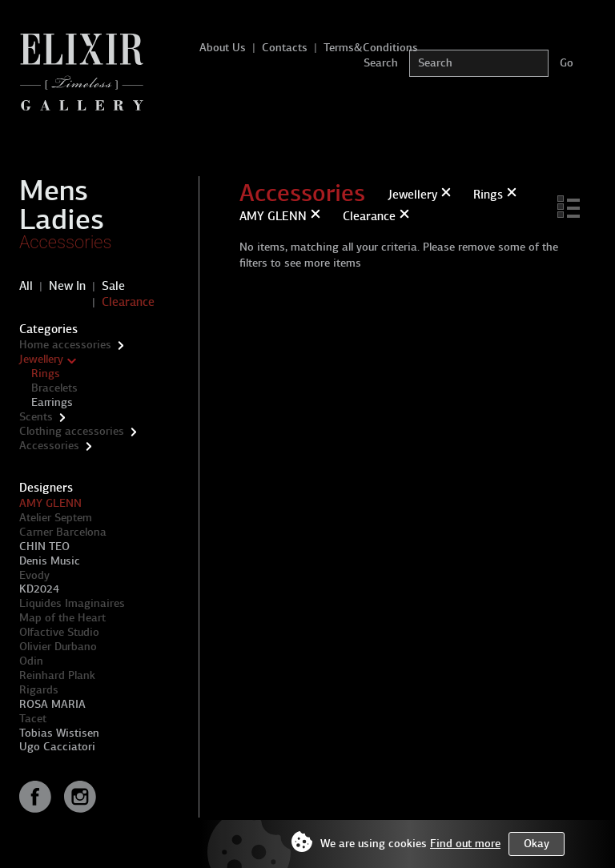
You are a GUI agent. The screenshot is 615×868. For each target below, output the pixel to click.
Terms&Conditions (371, 48)
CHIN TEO (44, 547)
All (26, 286)
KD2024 (39, 589)
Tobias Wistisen (59, 733)
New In (67, 286)
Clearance (128, 302)
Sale (113, 286)
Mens (54, 191)
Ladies (62, 219)
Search (381, 63)
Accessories (66, 242)
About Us (223, 48)
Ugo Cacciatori (57, 747)
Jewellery (41, 359)
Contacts (285, 48)
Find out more (465, 844)
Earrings (52, 402)
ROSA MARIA (52, 704)
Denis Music (50, 561)
